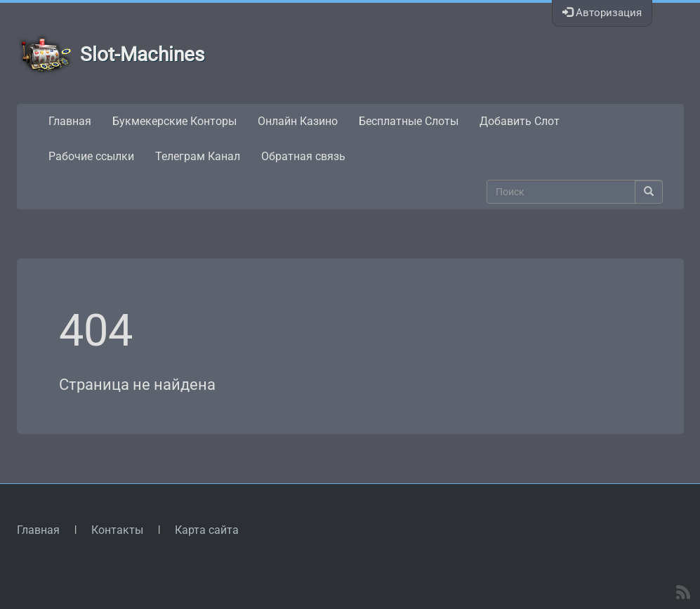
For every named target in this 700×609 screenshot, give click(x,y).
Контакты (117, 530)
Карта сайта (207, 530)
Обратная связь (303, 156)
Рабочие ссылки (91, 156)
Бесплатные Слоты (409, 121)
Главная (70, 121)
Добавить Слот (520, 121)
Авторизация (602, 13)
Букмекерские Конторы (174, 121)
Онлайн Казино (298, 121)
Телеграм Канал (198, 156)
